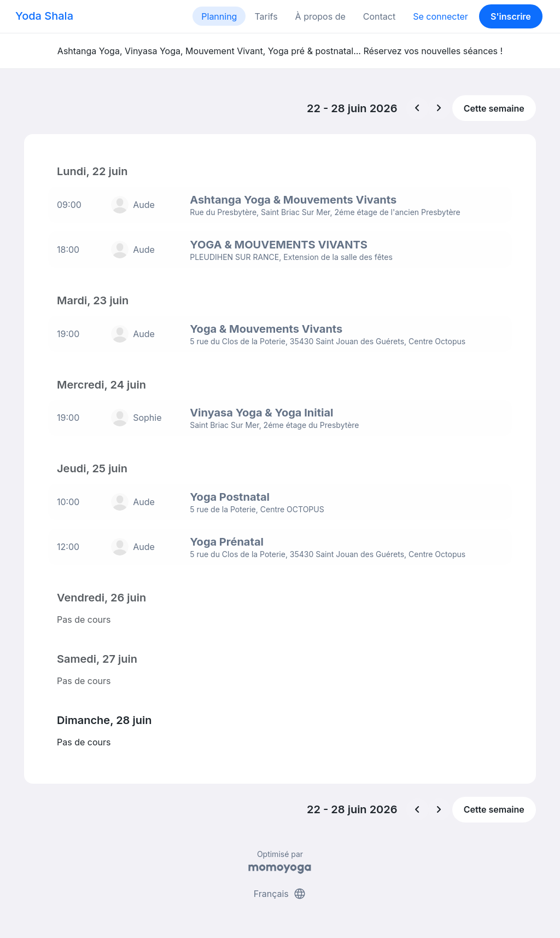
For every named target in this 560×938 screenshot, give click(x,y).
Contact (379, 16)
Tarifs (266, 16)
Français (280, 888)
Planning (219, 16)
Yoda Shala (44, 16)
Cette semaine (494, 108)
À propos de (320, 16)
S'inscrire (511, 16)
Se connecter (441, 16)
